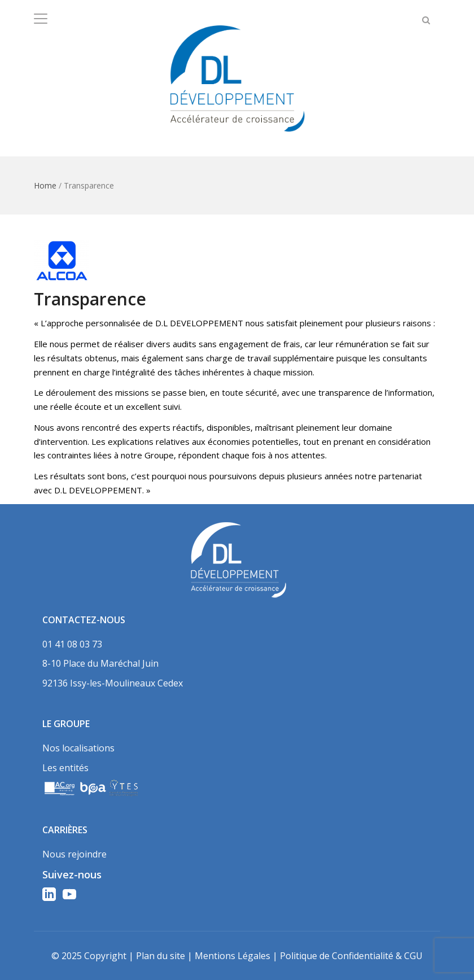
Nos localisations (78, 748)
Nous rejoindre (74, 854)
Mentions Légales (232, 956)
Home (45, 185)
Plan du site (161, 956)
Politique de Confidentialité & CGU (351, 956)
